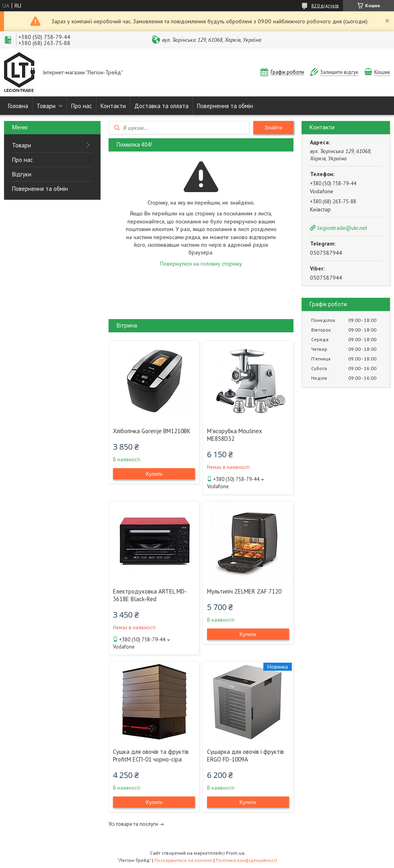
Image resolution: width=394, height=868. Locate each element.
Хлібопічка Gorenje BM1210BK (152, 431)
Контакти (113, 106)
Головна (18, 106)
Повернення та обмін (225, 106)
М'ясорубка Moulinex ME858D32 (235, 435)
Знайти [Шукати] (273, 128)
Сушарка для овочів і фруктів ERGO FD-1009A (245, 755)
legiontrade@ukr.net (342, 228)
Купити (154, 474)
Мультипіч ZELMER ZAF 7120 (244, 591)
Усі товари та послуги (133, 824)
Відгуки (22, 174)
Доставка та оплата (161, 106)
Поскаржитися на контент (183, 860)
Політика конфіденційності (246, 860)
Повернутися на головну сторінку (201, 264)
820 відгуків (325, 5)
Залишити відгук (339, 72)
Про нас (82, 106)
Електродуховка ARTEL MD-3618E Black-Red (150, 595)
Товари (46, 106)
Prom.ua (235, 853)
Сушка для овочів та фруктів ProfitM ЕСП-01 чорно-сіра (151, 755)
